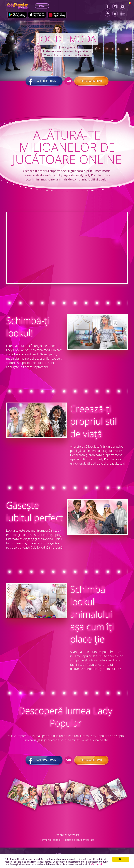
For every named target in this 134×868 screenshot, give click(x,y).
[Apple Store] (37, 15)
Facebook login (44, 81)
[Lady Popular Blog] (124, 14)
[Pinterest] (108, 14)
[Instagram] (115, 7)
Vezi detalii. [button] (97, 864)
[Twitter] (115, 14)
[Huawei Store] (57, 15)
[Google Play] (17, 15)
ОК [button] (121, 859)
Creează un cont (91, 81)
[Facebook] (108, 7)
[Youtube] (124, 7)
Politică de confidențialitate (79, 840)
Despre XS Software (67, 835)
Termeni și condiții (51, 840)
